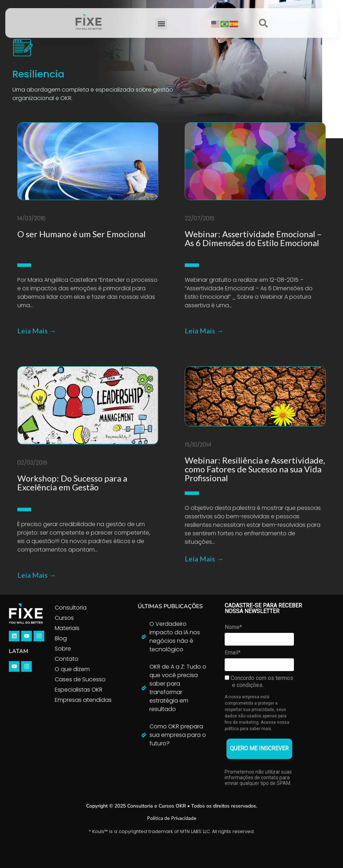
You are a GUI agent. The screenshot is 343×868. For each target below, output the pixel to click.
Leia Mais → (37, 331)
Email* (233, 653)
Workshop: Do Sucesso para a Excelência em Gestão (72, 483)
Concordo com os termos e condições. (259, 681)
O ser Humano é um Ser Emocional (81, 234)
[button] (161, 24)
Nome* (233, 627)
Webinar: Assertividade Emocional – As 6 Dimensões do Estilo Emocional (253, 238)
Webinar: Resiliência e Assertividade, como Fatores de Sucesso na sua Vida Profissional (255, 469)
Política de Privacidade (172, 818)
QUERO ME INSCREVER (259, 748)
